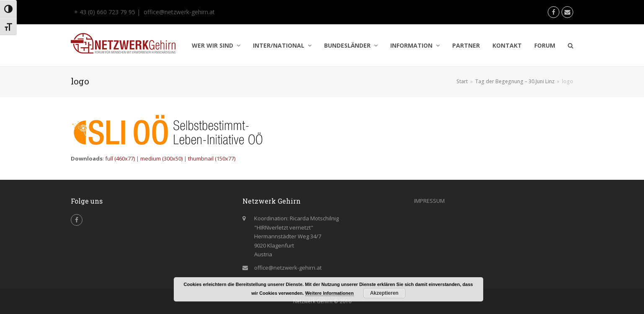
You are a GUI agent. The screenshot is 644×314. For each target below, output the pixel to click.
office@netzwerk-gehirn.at (179, 12)
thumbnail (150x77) (212, 158)
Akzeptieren (384, 293)
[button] (571, 46)
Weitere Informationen (330, 293)
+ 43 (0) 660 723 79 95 (104, 12)
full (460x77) (120, 158)
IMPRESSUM (429, 201)
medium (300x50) (161, 158)
